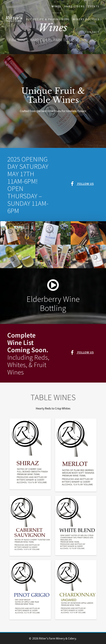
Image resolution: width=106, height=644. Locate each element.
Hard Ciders (74, 6)
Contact (92, 32)
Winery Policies (86, 19)
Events (94, 6)
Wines (56, 6)
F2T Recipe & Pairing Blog (48, 19)
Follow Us (82, 184)
